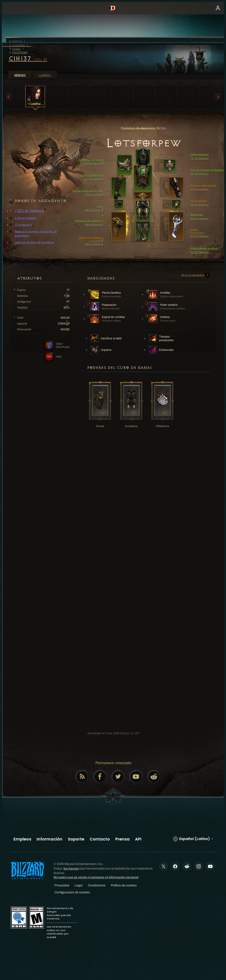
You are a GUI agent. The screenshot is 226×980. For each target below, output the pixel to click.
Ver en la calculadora (195, 275)
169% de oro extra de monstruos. (32, 243)
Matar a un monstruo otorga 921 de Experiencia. (34, 234)
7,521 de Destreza (27, 211)
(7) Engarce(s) (21, 225)
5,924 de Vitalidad (23, 218)
